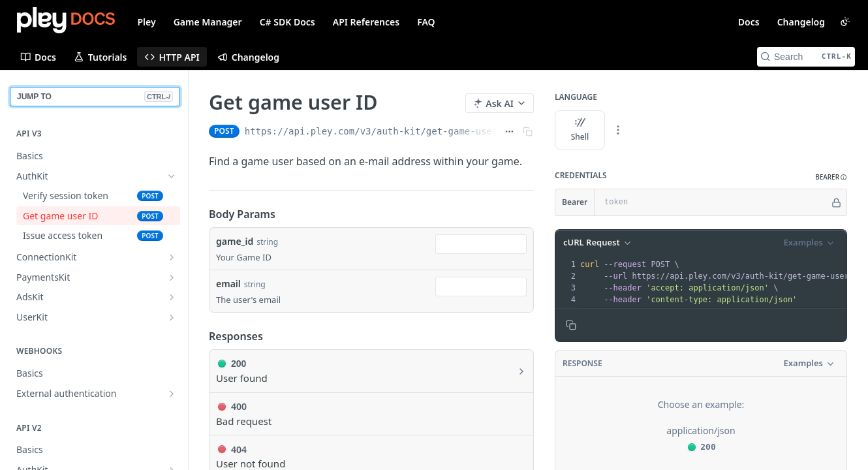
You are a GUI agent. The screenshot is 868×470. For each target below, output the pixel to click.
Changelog (801, 22)
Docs (749, 22)
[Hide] (836, 202)
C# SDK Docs (287, 22)
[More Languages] (618, 130)
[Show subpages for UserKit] (172, 317)
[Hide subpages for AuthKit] (172, 176)
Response (582, 363)
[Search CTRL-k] (806, 57)
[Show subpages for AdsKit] (172, 297)
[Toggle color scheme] (845, 22)
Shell (580, 130)
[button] (831, 177)
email (228, 284)
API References (366, 22)
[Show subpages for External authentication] (172, 394)
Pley (147, 22)
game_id (235, 241)
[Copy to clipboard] (571, 325)
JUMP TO (95, 97)
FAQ (426, 22)
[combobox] (481, 244)
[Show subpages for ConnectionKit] (172, 257)
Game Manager (208, 22)
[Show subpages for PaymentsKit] (172, 277)
